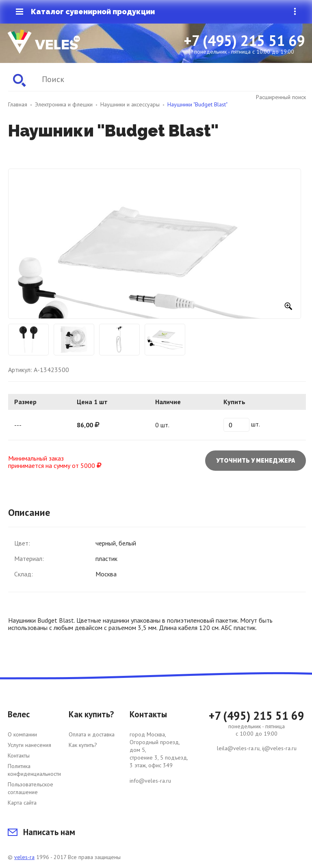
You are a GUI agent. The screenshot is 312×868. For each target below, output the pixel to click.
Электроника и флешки (64, 104)
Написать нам (41, 832)
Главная (18, 104)
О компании (22, 734)
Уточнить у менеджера (256, 461)
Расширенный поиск (281, 97)
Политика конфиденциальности (34, 770)
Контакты (19, 755)
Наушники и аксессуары (130, 104)
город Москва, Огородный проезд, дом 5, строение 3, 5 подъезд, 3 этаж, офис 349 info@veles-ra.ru (159, 758)
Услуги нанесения (29, 745)
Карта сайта (22, 803)
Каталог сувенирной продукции (85, 12)
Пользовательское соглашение (30, 788)
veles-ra (24, 857)
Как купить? (83, 745)
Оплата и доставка (92, 734)
